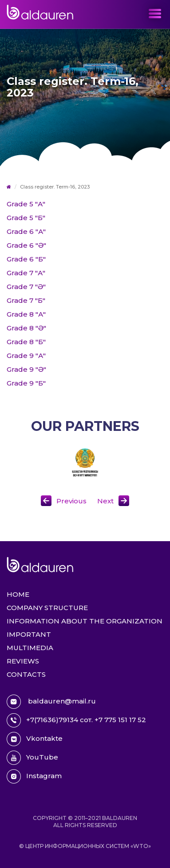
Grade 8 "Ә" (26, 328)
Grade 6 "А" (26, 231)
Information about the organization (85, 621)
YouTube (32, 758)
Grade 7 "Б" (26, 300)
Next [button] (105, 501)
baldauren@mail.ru (51, 702)
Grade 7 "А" (26, 273)
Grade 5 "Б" (26, 218)
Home (18, 594)
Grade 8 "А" (26, 314)
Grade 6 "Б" (26, 259)
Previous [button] (71, 501)
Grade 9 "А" (26, 356)
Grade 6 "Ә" (26, 245)
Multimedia (30, 648)
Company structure (47, 608)
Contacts (26, 674)
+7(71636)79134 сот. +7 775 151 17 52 (76, 720)
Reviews (23, 661)
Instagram (34, 776)
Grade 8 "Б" (26, 342)
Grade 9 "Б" (26, 383)
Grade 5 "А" (26, 204)
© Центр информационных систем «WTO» (85, 846)
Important (29, 634)
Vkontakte (35, 739)
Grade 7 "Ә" (26, 287)
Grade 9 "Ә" (26, 369)
